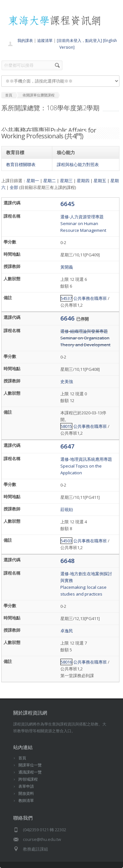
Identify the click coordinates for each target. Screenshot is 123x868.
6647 (67, 446)
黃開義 (67, 267)
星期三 (66, 181)
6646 (68, 318)
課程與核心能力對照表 (78, 164)
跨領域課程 (28, 779)
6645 (67, 204)
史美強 (67, 381)
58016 (66, 662)
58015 (66, 426)
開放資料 (26, 793)
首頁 (22, 758)
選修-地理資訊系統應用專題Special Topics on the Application (86, 466)
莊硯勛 (67, 509)
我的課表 (25, 40)
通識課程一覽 (30, 772)
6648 (67, 561)
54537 (66, 298)
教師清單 (26, 800)
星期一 (33, 181)
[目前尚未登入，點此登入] (79, 40)
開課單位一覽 (30, 765)
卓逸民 (67, 631)
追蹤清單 (45, 40)
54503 (66, 541)
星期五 (100, 181)
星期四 (83, 181)
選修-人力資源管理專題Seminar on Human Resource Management (83, 223)
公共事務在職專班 (90, 298)
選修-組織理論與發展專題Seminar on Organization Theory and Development (85, 338)
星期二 (50, 181)
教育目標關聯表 (21, 164)
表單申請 (26, 786)
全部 (14, 187)
